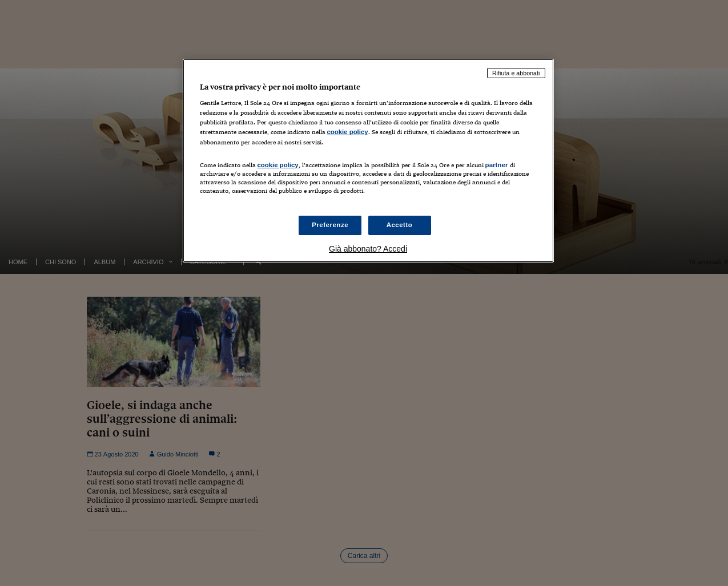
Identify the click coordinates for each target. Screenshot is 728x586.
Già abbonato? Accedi (368, 249)
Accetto (400, 225)
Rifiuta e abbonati (516, 73)
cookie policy (348, 132)
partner (497, 165)
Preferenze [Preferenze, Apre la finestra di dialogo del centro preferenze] (330, 225)
